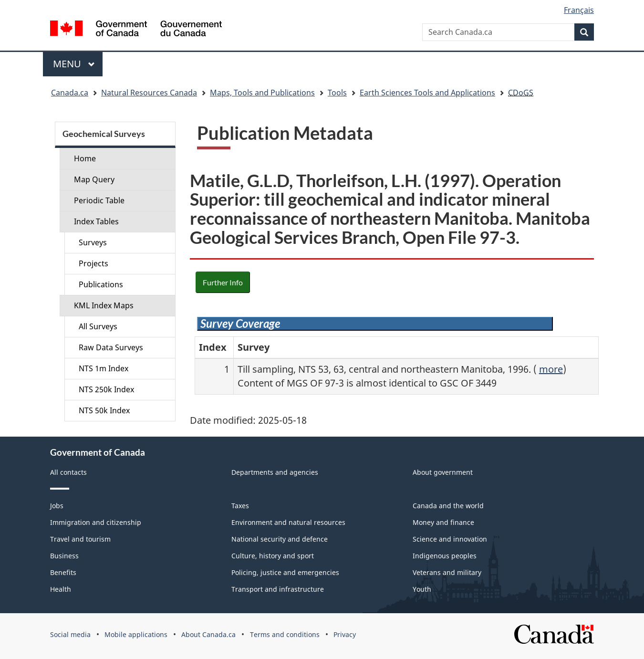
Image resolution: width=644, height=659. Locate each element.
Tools (337, 93)
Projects (93, 263)
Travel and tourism (80, 539)
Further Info (223, 282)
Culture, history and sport (273, 556)
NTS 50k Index (104, 410)
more (551, 369)
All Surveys (98, 326)
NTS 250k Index (106, 389)
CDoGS (521, 93)
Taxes (240, 506)
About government (443, 472)
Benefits (63, 572)
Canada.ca (70, 93)
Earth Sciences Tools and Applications (427, 93)
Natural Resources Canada (149, 93)
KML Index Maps (104, 305)
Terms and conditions (285, 634)
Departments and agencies (275, 472)
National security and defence (280, 539)
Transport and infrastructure (278, 589)
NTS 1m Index (104, 368)
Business (64, 556)
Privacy (345, 634)
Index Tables (96, 221)
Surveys (93, 242)
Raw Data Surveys (111, 347)
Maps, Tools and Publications (262, 93)
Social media (70, 634)
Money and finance (443, 522)
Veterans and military (447, 572)
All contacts (68, 472)
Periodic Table (99, 200)
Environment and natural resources (288, 522)
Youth (422, 589)
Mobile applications (136, 634)
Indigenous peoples (445, 556)
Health (61, 589)
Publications (101, 284)
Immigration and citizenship (96, 522)
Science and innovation (450, 539)
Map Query (94, 179)
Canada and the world (448, 506)
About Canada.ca (208, 634)
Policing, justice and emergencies (285, 572)
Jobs (57, 506)
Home (85, 158)
